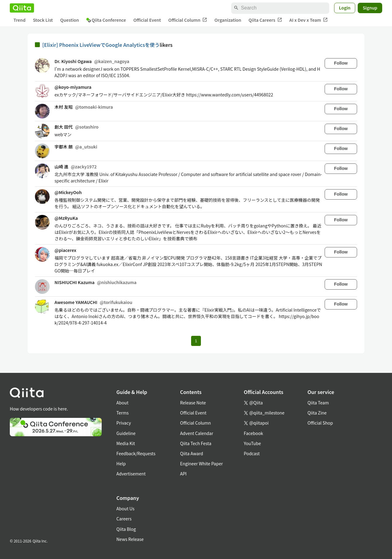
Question (70, 20)
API (183, 474)
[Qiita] (22, 8)
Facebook (253, 433)
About (122, 403)
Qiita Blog (126, 529)
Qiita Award (192, 453)
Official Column (188, 20)
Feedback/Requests (136, 453)
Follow (341, 63)
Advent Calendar (197, 433)
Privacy (124, 423)
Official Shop (320, 423)
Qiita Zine (317, 413)
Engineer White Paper (202, 463)
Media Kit (126, 443)
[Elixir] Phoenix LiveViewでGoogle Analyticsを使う (101, 45)
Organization (228, 20)
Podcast (252, 453)
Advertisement (131, 474)
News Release (130, 539)
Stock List (43, 20)
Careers (124, 519)
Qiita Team (318, 403)
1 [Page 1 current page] (196, 341)
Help (121, 463)
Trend (19, 20)
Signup (370, 8)
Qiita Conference (106, 20)
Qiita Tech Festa (196, 443)
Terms (123, 413)
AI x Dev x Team (309, 20)
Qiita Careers (265, 20)
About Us (125, 508)
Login (345, 8)
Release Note (193, 403)
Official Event (147, 20)
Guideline (126, 433)
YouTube (252, 443)
